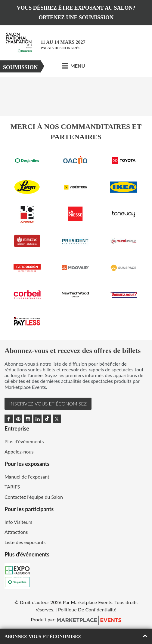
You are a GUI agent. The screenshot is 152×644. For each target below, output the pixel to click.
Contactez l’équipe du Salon (34, 497)
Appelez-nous (19, 452)
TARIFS (12, 487)
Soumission (20, 67)
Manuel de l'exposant (27, 477)
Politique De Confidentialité (87, 609)
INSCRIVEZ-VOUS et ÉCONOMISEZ (48, 404)
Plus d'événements (24, 441)
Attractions (16, 532)
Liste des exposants (25, 542)
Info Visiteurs (18, 522)
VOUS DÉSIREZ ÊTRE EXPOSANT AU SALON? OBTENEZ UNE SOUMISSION (76, 13)
